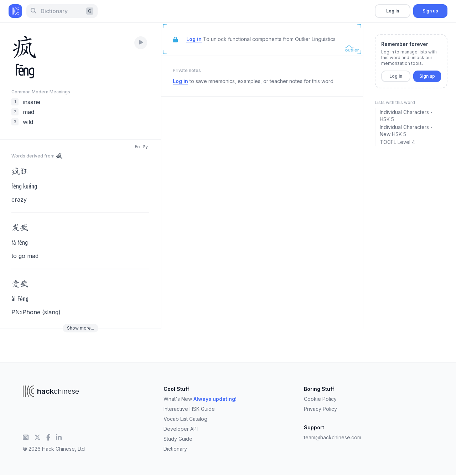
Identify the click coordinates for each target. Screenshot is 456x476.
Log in (393, 11)
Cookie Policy (320, 399)
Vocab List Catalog (185, 419)
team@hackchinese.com (333, 437)
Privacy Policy (320, 409)
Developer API (181, 429)
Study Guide (178, 439)
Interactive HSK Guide (189, 409)
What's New (200, 399)
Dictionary (175, 449)
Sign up (430, 11)
